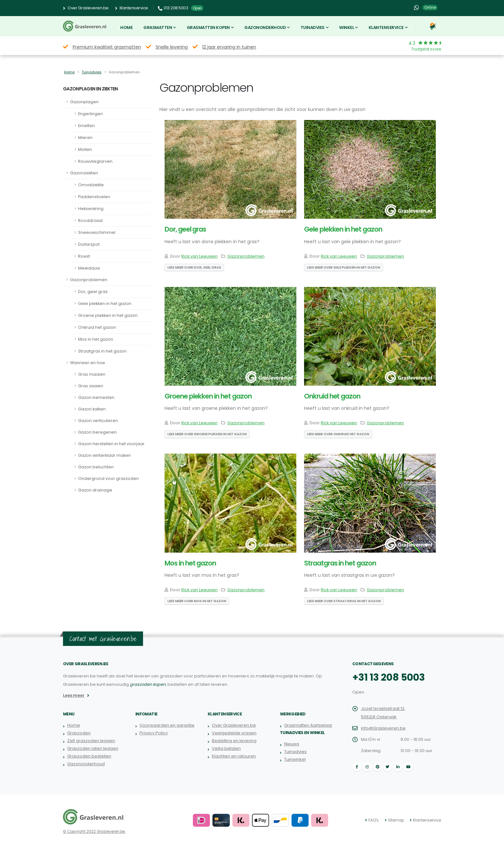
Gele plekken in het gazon (105, 303)
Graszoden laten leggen (93, 748)
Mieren (85, 138)
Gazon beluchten (96, 467)
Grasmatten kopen (208, 28)
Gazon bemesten (96, 397)
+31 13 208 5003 (388, 677)
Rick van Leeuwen (199, 256)
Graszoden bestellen (89, 756)
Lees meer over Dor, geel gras (194, 267)
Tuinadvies (313, 28)
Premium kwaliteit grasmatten (107, 47)
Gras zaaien (91, 386)
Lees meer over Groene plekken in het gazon (207, 434)
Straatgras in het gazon (102, 351)
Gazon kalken (92, 409)
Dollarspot (89, 244)
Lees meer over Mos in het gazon (197, 601)
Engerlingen (90, 114)
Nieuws (292, 744)
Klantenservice (132, 8)
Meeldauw (89, 268)
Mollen (85, 149)
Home (126, 28)
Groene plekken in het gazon (108, 315)
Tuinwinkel (295, 759)
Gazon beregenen (97, 432)
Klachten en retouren (234, 756)
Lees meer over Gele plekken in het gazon (344, 267)
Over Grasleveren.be (86, 8)
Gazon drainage (95, 490)
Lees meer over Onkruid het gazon (338, 434)
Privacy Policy (153, 733)
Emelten (86, 126)
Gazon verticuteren (98, 421)
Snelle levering (172, 47)
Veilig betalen (226, 748)
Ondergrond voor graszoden (108, 478)
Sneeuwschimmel (97, 232)
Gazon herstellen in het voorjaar (111, 444)
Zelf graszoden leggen (91, 741)
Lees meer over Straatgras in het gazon (344, 601)
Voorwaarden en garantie (167, 725)
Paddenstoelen (94, 197)
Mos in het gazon (96, 339)
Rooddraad (90, 221)
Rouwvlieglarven (95, 161)
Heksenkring (91, 209)
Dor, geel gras (93, 292)
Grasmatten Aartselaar (308, 725)
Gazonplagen (84, 102)
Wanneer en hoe (88, 363)
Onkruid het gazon (97, 327)
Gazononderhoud (265, 28)
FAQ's (374, 820)
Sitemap (396, 820)
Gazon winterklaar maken (104, 455)
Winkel (346, 28)
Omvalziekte (91, 185)
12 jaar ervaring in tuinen (229, 47)
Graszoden (79, 733)
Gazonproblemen (89, 280)
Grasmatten (158, 28)
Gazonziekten (84, 173)
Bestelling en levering (234, 741)
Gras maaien (92, 374)
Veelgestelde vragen (234, 733)
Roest (84, 256)
